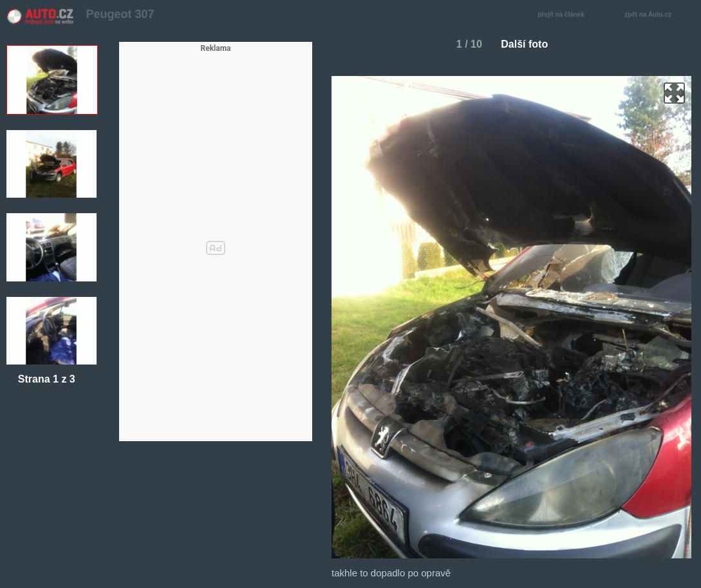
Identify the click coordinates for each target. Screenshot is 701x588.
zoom (674, 93)
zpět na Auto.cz (655, 15)
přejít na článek (565, 15)
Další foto (529, 44)
